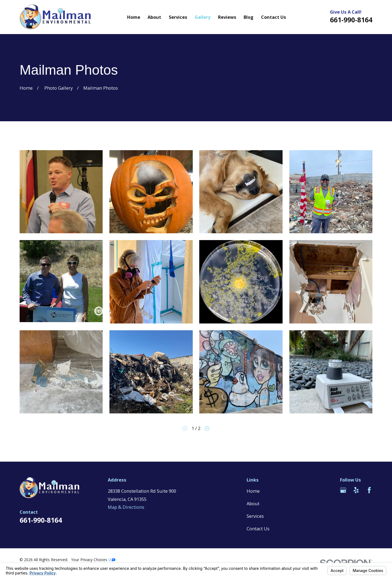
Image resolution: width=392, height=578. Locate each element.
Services (255, 516)
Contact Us (258, 529)
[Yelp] (356, 490)
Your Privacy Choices (93, 560)
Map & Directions (126, 507)
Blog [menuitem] (249, 17)
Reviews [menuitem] (227, 17)
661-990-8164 (351, 20)
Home (253, 491)
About (253, 503)
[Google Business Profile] (343, 490)
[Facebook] (369, 490)
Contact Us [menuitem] (274, 17)
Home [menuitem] (134, 17)
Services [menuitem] (178, 17)
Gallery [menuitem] (203, 17)
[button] (61, 192)
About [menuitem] (154, 17)
